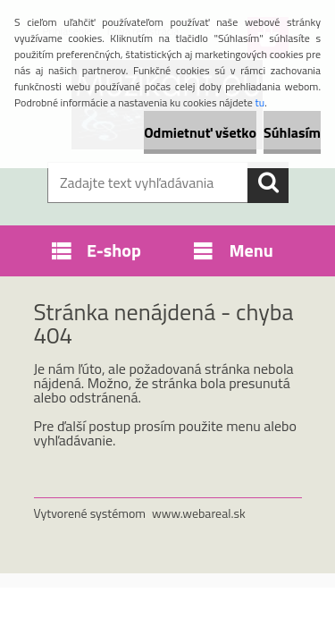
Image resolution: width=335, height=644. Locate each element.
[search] (268, 182)
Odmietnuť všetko (200, 132)
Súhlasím (292, 132)
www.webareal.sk (199, 513)
